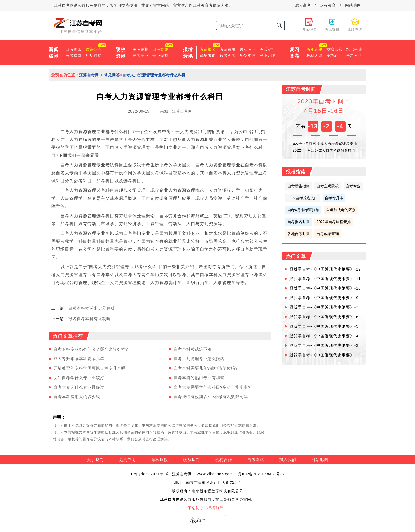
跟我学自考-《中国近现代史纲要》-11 (325, 279)
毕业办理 (267, 56)
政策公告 (93, 49)
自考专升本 (334, 198)
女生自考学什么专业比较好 (79, 378)
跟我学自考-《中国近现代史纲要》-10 (325, 288)
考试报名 (208, 49)
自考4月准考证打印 (303, 210)
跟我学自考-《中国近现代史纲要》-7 (324, 307)
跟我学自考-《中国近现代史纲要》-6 (324, 317)
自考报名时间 (299, 222)
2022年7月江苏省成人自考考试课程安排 (324, 144)
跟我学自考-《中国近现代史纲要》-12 (325, 269)
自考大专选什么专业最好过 (79, 387)
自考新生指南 (299, 186)
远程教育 (328, 5)
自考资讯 (74, 49)
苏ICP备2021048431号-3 (261, 474)
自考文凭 (160, 49)
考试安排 (267, 49)
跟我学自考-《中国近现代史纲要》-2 (324, 355)
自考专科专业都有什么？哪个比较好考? (91, 349)
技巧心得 (334, 56)
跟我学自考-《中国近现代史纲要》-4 (324, 336)
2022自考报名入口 (303, 198)
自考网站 (256, 460)
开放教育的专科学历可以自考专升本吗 (89, 368)
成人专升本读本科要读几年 (79, 359)
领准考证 (247, 49)
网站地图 (353, 5)
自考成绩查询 (328, 234)
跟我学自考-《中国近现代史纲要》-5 (324, 326)
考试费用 (228, 49)
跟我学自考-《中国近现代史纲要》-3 (324, 345)
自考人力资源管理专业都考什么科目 (154, 75)
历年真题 (314, 49)
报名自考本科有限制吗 (89, 319)
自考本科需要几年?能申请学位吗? (206, 368)
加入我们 (288, 460)
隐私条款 (159, 460)
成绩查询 (208, 56)
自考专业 (353, 186)
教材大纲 (314, 56)
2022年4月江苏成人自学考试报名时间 (324, 150)
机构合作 (224, 460)
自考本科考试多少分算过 (92, 308)
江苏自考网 (89, 75)
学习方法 (354, 56)
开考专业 (141, 56)
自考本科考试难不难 (193, 349)
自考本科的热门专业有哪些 (199, 378)
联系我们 (191, 460)
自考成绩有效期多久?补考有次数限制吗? (212, 397)
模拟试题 (334, 49)
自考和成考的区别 (341, 210)
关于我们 (95, 460)
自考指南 (74, 56)
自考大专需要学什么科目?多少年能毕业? (212, 387)
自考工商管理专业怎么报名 (199, 359)
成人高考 (303, 5)
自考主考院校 (328, 186)
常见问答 (93, 56)
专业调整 (160, 56)
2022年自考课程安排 (334, 222)
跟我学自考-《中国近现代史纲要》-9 (324, 298)
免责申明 (127, 460)
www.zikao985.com (215, 474)
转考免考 (228, 56)
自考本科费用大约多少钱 (77, 397)
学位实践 (247, 56)
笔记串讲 (354, 49)
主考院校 (141, 49)
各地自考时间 (299, 234)
